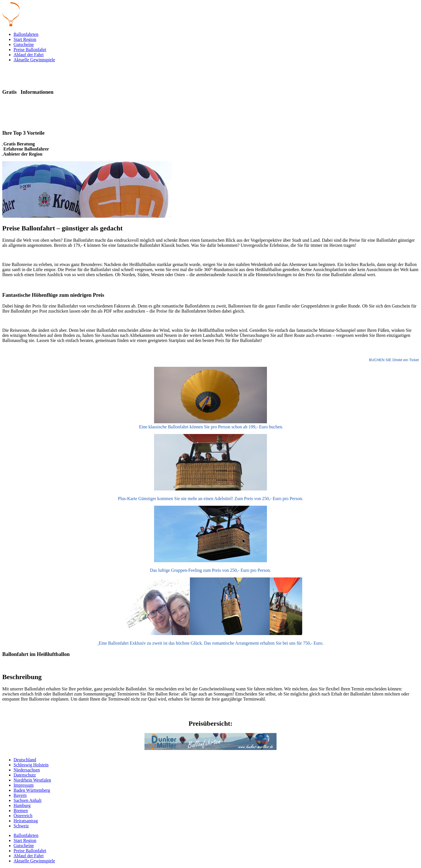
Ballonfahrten (26, 34)
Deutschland (25, 760)
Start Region (25, 39)
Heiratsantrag (26, 821)
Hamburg (22, 805)
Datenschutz (25, 775)
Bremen (21, 811)
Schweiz (21, 826)
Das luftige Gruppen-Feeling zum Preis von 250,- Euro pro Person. (211, 570)
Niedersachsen (27, 770)
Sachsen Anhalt (28, 800)
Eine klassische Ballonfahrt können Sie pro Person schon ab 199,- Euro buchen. (211, 427)
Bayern (20, 795)
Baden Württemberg (32, 790)
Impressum (24, 785)
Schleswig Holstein (31, 765)
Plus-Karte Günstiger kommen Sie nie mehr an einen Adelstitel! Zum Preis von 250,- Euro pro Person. (211, 499)
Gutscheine (24, 44)
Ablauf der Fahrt (29, 55)
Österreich (23, 816)
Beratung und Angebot (24, 122)
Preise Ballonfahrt (30, 50)
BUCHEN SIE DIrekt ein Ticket (394, 360)
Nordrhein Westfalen (32, 780)
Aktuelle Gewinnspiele (34, 60)
